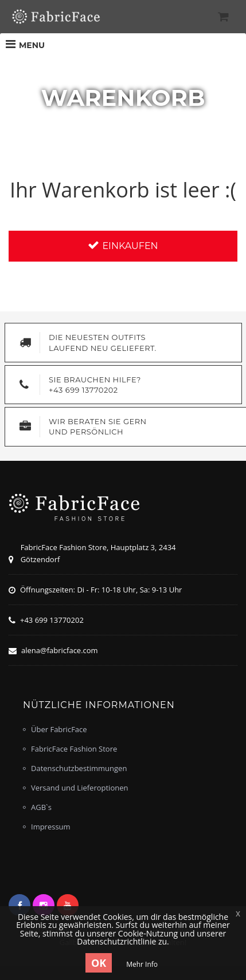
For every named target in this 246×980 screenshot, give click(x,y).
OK (99, 963)
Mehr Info (142, 964)
